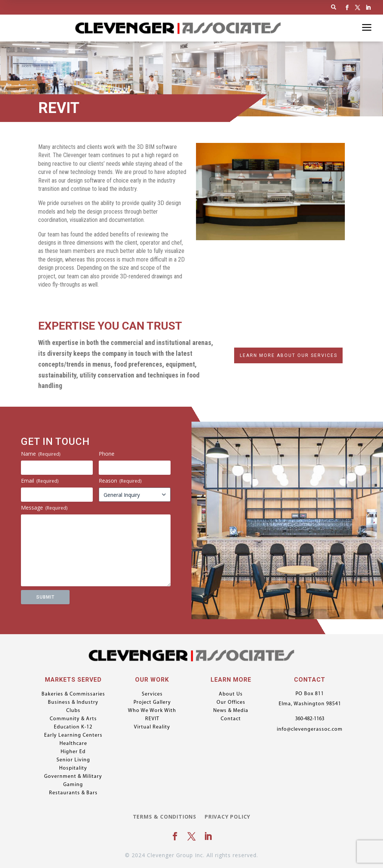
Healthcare (73, 744)
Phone (107, 454)
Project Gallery (152, 703)
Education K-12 (73, 727)
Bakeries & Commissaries (73, 694)
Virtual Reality (152, 727)
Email (40, 481)
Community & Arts (73, 719)
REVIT (152, 719)
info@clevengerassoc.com (310, 729)
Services (152, 694)
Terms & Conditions (165, 817)
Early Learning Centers (73, 736)
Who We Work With (152, 711)
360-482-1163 (310, 719)
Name (41, 454)
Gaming (73, 785)
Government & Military (73, 777)
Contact (231, 719)
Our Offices (231, 703)
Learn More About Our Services (289, 355)
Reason (120, 481)
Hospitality (73, 768)
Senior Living (73, 760)
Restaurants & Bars (73, 793)
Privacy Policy (227, 817)
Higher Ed (73, 752)
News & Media (231, 711)
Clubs (73, 711)
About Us (231, 694)
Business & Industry (73, 703)
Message (44, 508)
